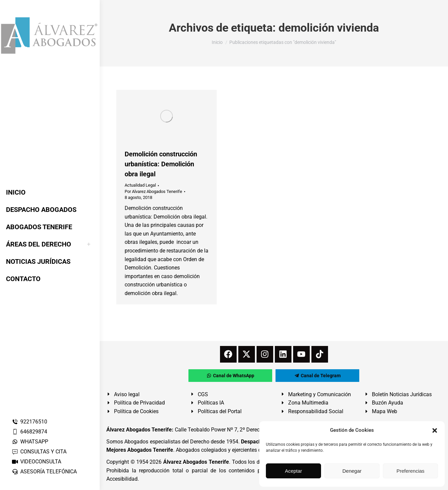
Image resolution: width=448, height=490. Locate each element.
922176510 (29, 422)
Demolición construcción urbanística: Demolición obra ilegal (161, 164)
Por (153, 191)
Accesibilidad (122, 479)
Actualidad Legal (140, 185)
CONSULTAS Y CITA (39, 452)
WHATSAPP (30, 442)
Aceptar (293, 471)
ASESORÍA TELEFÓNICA (44, 472)
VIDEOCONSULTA (36, 462)
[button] (435, 430)
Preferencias (410, 471)
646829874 (29, 432)
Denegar (352, 471)
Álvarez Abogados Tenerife (196, 462)
